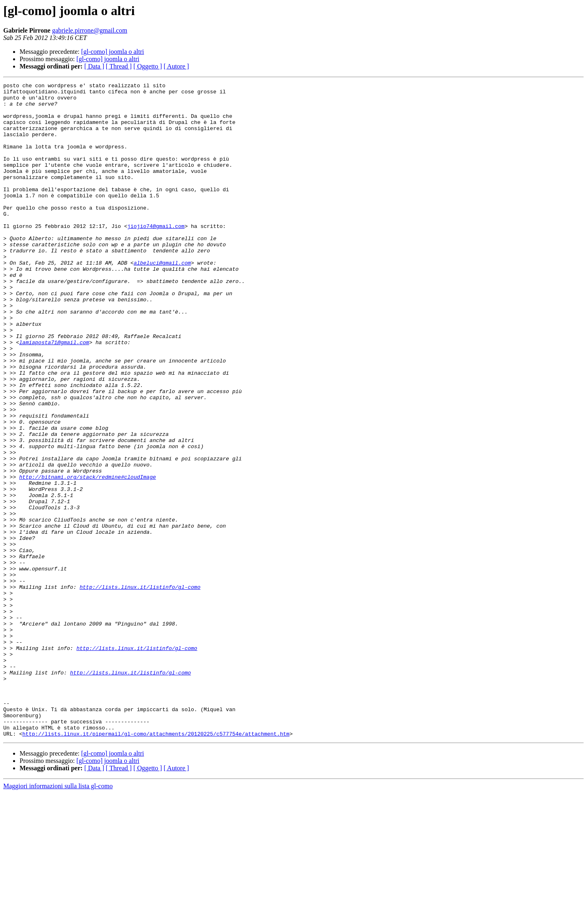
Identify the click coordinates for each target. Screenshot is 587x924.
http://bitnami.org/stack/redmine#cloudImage (87, 556)
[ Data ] (94, 66)
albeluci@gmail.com (162, 299)
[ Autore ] (176, 66)
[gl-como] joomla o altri (113, 52)
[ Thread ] (119, 66)
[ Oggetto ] (148, 66)
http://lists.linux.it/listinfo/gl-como (140, 688)
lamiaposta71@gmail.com (54, 395)
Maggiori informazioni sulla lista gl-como (58, 917)
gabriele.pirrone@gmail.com (90, 30)
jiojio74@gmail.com (156, 255)
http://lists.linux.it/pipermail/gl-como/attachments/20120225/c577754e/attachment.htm (156, 864)
